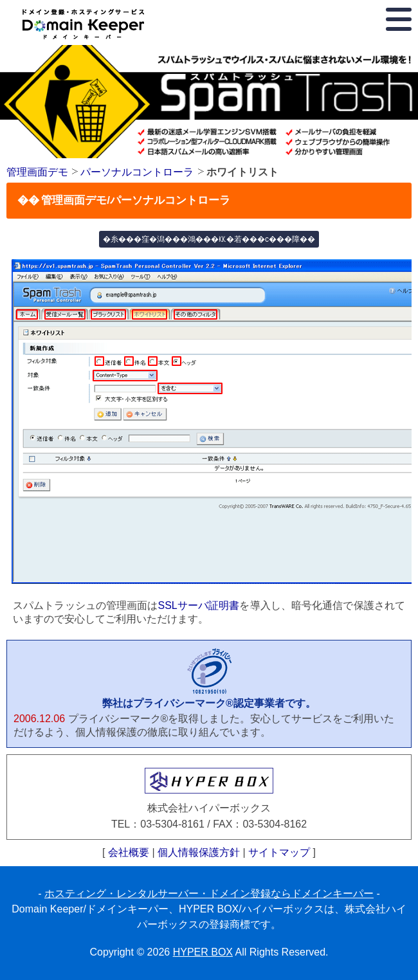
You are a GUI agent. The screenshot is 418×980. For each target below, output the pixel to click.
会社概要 (129, 852)
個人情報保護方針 (199, 852)
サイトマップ (279, 852)
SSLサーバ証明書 (198, 605)
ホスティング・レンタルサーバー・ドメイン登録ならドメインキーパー (209, 894)
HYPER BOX (203, 952)
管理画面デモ (37, 172)
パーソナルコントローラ (137, 172)
